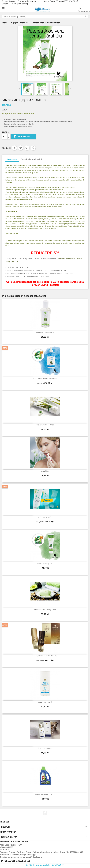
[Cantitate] (5, 136)
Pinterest (33, 148)
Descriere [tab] (12, 159)
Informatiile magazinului (15, 861)
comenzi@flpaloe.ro (32, 857)
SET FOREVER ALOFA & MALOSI (45, 656)
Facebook (45, 813)
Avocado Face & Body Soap (45, 610)
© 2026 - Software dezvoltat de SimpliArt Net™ (45, 865)
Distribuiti (14, 148)
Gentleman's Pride (45, 748)
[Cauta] (45, 17)
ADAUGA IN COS (23, 136)
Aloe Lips (45, 471)
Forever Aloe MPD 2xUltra (45, 794)
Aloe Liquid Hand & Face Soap (45, 379)
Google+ (27, 148)
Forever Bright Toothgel (45, 425)
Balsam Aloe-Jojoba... (45, 563)
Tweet (21, 148)
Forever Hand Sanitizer (45, 332)
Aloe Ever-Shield (45, 702)
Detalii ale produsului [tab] (31, 159)
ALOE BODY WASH (45, 517)
